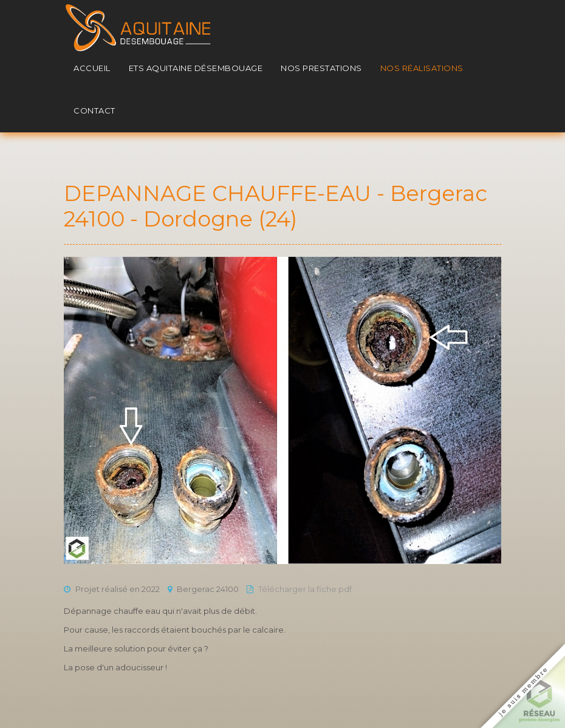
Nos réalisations (422, 68)
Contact (94, 111)
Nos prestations (321, 68)
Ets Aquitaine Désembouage (196, 68)
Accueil (92, 68)
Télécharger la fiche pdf (305, 589)
